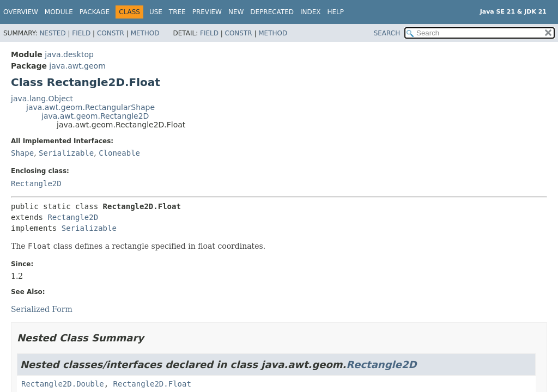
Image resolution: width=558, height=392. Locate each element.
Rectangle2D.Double (63, 384)
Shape (22, 153)
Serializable (66, 153)
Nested (52, 33)
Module (59, 12)
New (236, 12)
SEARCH (387, 33)
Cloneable (119, 153)
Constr (111, 33)
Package (95, 12)
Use (156, 12)
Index (311, 12)
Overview (21, 12)
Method (145, 33)
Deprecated (272, 12)
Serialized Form (42, 309)
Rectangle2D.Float (152, 384)
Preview (207, 12)
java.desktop (69, 54)
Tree (177, 12)
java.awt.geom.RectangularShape (90, 107)
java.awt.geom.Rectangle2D (95, 116)
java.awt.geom (77, 66)
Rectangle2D (36, 183)
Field (81, 33)
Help (336, 12)
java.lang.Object (42, 99)
